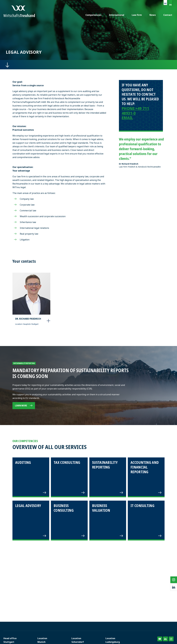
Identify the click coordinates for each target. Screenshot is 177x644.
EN (170, 5)
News (153, 15)
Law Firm (137, 15)
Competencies (93, 15)
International (117, 15)
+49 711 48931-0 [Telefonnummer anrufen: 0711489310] (135, 111)
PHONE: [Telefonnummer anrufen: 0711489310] (129, 108)
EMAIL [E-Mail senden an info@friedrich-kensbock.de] (127, 118)
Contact (168, 15)
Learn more (21, 406)
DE (165, 3)
